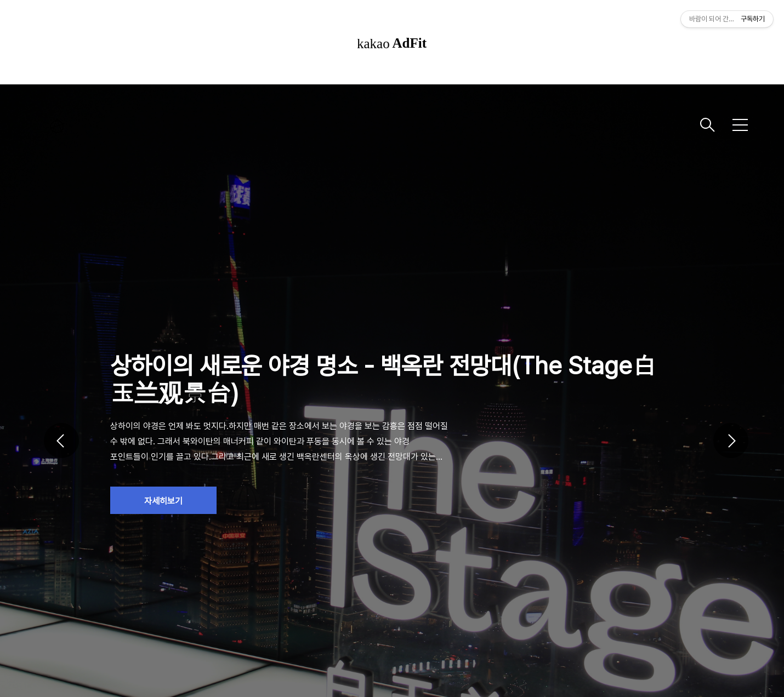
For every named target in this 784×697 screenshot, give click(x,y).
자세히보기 (163, 501)
